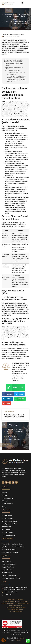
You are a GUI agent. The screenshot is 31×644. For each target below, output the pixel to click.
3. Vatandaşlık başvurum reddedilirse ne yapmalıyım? (16, 81)
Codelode (18, 640)
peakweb (21, 638)
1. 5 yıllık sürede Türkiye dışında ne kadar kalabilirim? (16, 74)
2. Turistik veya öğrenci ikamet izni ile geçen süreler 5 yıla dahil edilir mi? (17, 77)
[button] (22, 3)
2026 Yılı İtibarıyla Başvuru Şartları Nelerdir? (14, 64)
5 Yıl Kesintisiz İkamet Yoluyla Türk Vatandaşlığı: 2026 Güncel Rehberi (13, 61)
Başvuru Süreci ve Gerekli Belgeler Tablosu (14, 68)
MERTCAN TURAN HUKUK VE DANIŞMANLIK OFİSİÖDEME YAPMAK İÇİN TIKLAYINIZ (16, 623)
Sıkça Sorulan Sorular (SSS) (13, 71)
